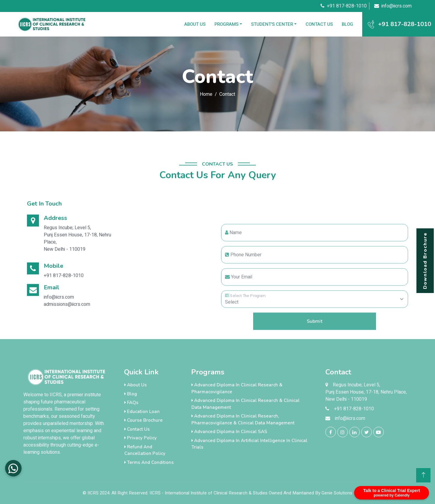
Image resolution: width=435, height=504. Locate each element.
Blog (348, 24)
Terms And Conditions (149, 462)
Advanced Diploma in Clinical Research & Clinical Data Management (246, 404)
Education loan (142, 412)
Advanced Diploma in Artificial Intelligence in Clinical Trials (249, 444)
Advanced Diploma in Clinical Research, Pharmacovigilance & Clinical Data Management (243, 419)
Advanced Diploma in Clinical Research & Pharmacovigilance (237, 388)
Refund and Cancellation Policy (145, 450)
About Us (195, 24)
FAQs (131, 403)
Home (206, 94)
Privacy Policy (141, 438)
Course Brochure (144, 420)
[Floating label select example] (315, 323)
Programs (226, 24)
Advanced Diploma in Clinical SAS (229, 432)
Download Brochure (425, 261)
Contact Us (319, 24)
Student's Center (272, 24)
